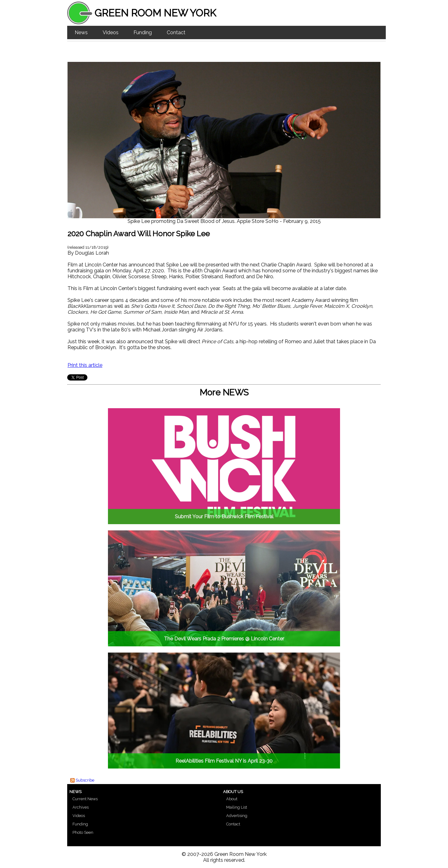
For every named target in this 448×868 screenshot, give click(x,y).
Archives (81, 807)
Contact (176, 32)
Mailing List (237, 807)
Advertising (237, 816)
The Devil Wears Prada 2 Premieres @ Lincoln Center (224, 639)
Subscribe (85, 780)
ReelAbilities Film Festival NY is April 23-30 (224, 761)
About (232, 799)
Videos (111, 32)
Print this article (85, 365)
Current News (85, 799)
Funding (143, 32)
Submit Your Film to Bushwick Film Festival (224, 517)
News (81, 32)
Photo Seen (83, 832)
